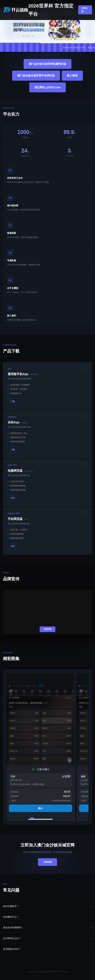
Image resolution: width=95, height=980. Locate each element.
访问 (13, 498)
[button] (32, 818)
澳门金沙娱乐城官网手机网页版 (36, 76)
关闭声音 (47, 629)
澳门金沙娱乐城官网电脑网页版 (47, 64)
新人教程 (72, 76)
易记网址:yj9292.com (47, 87)
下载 (13, 401)
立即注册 (85, 10)
